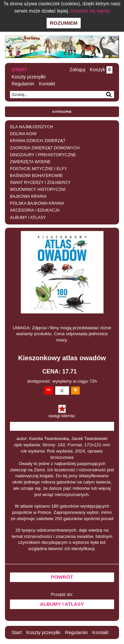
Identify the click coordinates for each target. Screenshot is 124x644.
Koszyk (101, 70)
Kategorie (62, 112)
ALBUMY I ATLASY (28, 218)
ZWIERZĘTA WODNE (30, 162)
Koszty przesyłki (29, 77)
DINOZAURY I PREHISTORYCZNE (43, 155)
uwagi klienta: (62, 416)
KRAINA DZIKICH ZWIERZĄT (38, 141)
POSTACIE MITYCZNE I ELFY (39, 169)
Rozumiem (64, 23)
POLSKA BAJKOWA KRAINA (37, 203)
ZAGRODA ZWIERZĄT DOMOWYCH (45, 148)
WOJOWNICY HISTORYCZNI (38, 190)
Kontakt (47, 84)
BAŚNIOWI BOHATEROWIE (36, 176)
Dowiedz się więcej (90, 11)
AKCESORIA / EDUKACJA (35, 210)
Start (19, 70)
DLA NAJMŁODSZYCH (31, 127)
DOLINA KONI (23, 134)
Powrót (62, 577)
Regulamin (23, 84)
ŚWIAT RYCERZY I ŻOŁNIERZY (40, 183)
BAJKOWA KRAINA (28, 196)
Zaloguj (77, 70)
